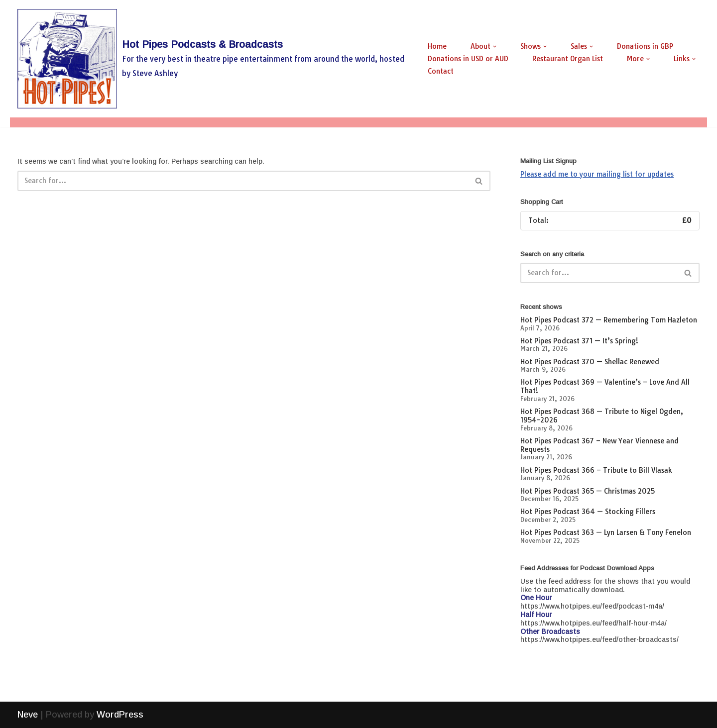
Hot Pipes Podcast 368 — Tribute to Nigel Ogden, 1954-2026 (602, 416)
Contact (441, 71)
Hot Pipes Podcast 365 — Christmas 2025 (588, 491)
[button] (495, 47)
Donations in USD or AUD (468, 59)
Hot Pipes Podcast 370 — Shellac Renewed (590, 362)
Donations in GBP (645, 46)
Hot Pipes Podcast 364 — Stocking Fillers (588, 512)
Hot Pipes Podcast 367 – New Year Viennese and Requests (599, 445)
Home (437, 46)
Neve (28, 715)
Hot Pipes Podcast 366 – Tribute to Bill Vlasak (596, 470)
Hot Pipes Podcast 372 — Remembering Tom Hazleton (609, 320)
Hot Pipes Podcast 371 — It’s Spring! (579, 341)
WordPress (120, 715)
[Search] (243, 181)
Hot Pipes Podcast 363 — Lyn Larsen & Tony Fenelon (606, 532)
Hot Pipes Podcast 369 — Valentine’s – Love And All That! (605, 386)
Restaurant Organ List (568, 59)
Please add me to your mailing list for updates (597, 174)
